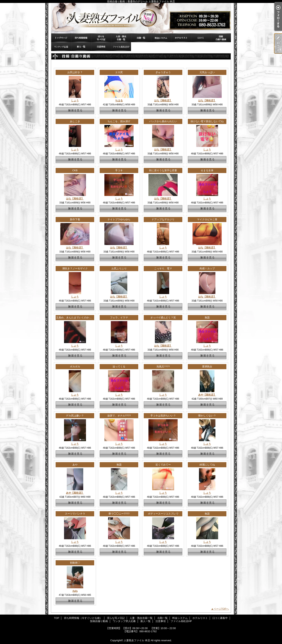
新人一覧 (81, 47)
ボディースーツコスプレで (163, 514)
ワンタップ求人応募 (61, 47)
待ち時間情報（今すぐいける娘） (81, 38)
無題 (207, 317)
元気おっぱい (207, 72)
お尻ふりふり (119, 268)
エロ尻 (119, 72)
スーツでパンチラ (75, 514)
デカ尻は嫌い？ (75, 416)
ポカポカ (75, 367)
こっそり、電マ (163, 268)
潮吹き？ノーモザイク (75, 268)
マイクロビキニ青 (207, 219)
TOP (61, 38)
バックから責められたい (163, 121)
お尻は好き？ (75, 72)
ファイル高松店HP (121, 47)
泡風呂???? (163, 367)
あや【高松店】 (207, 395)
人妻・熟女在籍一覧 (121, 38)
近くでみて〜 (163, 465)
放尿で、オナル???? (119, 416)
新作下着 (75, 219)
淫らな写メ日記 (101, 38)
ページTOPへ (221, 609)
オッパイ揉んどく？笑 (163, 317)
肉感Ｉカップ (207, 268)
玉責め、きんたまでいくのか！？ (75, 317)
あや (75, 465)
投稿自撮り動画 (221, 38)
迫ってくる (119, 367)
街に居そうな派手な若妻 (163, 170)
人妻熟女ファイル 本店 (137, 640)
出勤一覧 (141, 38)
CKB (75, 170)
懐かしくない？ (207, 416)
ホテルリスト (181, 38)
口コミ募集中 (201, 38)
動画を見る (75, 111)
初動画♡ (75, 563)
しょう (75, 101)
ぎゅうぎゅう (163, 72)
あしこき (75, 121)
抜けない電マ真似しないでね (207, 121)
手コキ (119, 170)
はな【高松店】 (163, 101)
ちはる (119, 101)
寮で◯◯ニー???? (119, 514)
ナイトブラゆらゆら (119, 219)
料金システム (161, 38)
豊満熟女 (207, 367)
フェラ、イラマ (119, 317)
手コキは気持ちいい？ (163, 416)
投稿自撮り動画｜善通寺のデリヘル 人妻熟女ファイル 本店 (141, 18)
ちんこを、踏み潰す (119, 121)
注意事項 (101, 47)
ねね (75, 591)
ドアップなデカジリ (163, 219)
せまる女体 (207, 170)
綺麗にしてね (207, 465)
